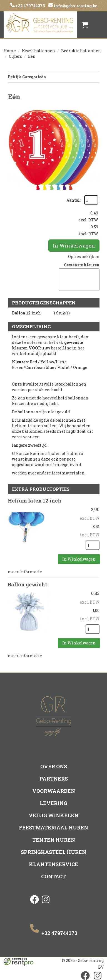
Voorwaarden (54, 791)
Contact (53, 876)
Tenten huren (54, 840)
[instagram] (46, 904)
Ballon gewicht (28, 584)
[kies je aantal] (93, 545)
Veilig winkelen (53, 815)
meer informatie (25, 572)
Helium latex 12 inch (35, 501)
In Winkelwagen (74, 246)
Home (10, 51)
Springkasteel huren (53, 852)
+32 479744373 (30, 6)
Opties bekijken (84, 257)
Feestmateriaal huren (53, 827)
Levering (53, 803)
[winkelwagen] (85, 25)
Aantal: (74, 200)
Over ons (54, 766)
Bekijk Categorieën (54, 77)
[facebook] (34, 904)
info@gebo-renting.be (75, 6)
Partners (54, 779)
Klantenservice (53, 864)
